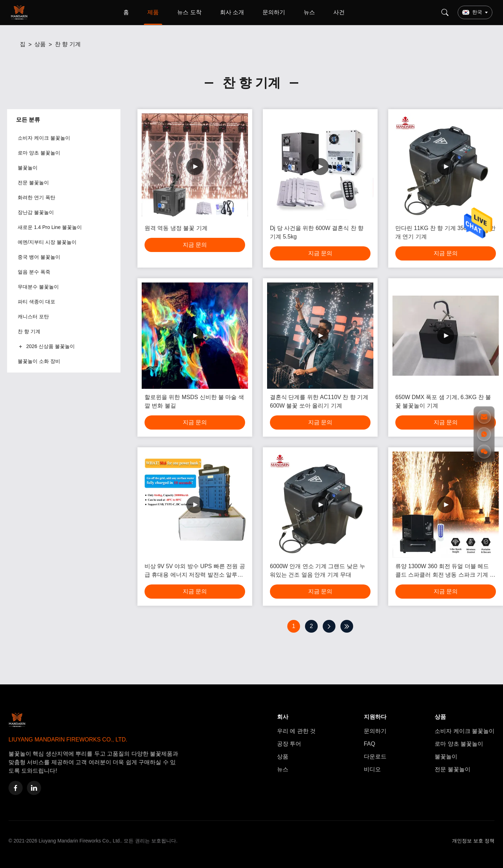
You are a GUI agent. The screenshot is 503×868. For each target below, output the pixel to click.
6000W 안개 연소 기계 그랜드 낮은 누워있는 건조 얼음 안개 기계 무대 (318, 570)
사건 (339, 12)
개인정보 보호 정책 (473, 841)
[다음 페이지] (329, 626)
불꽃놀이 (446, 757)
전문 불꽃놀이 (452, 769)
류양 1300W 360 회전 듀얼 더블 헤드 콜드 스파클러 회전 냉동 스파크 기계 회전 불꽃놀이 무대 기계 (445, 571)
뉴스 (309, 12)
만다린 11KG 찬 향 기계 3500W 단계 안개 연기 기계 (445, 232)
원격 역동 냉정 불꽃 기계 (176, 228)
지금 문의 (195, 245)
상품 (40, 44)
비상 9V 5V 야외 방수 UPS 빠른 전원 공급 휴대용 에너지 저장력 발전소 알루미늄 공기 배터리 (195, 571)
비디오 (372, 769)
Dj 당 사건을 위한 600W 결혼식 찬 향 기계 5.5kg (317, 232)
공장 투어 (289, 744)
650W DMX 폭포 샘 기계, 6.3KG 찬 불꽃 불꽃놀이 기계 (443, 401)
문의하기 (274, 12)
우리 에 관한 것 (296, 731)
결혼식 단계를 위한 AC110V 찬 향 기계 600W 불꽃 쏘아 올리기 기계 (319, 401)
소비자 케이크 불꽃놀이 (465, 731)
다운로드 (375, 757)
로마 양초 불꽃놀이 (459, 744)
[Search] (445, 12)
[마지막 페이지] (347, 626)
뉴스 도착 (189, 12)
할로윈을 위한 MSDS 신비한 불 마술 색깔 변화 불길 (194, 401)
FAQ (369, 744)
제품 (153, 12)
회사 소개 (232, 12)
